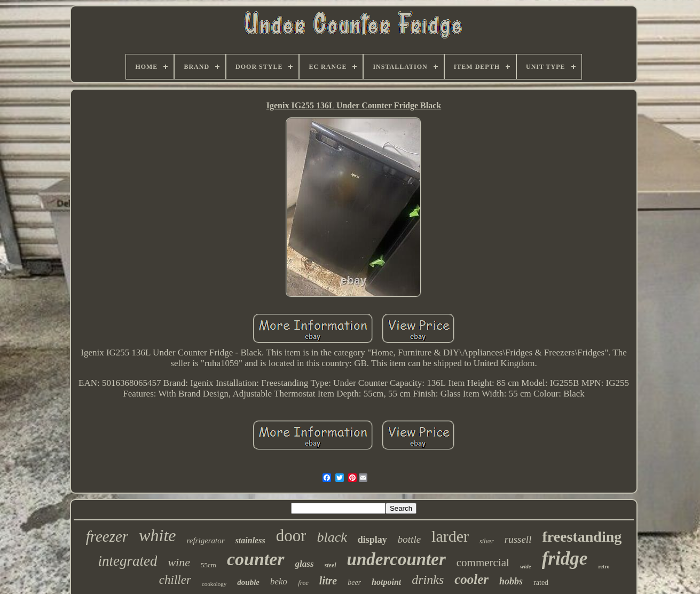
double (248, 582)
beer (354, 583)
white (157, 535)
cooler (471, 579)
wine (179, 562)
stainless (250, 540)
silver (487, 541)
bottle (409, 539)
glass (305, 564)
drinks (428, 580)
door (291, 536)
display (372, 540)
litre (328, 581)
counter (256, 559)
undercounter (396, 559)
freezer (107, 536)
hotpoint (386, 582)
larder (450, 536)
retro (604, 567)
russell (518, 539)
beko (279, 581)
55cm (209, 565)
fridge (565, 559)
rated (541, 583)
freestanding (582, 537)
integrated (127, 561)
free (303, 583)
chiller (175, 580)
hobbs (511, 581)
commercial (483, 563)
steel (331, 565)
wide (526, 566)
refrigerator (206, 541)
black (332, 537)
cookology (214, 584)
